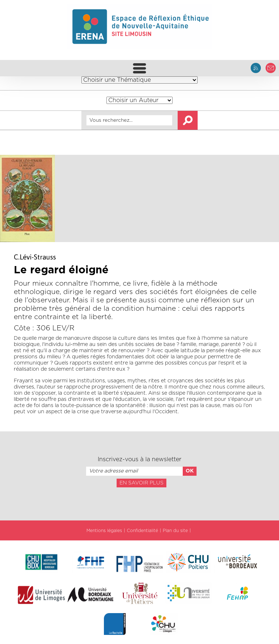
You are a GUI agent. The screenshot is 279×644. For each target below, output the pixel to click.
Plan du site (175, 531)
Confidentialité (142, 531)
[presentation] (139, 503)
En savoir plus (141, 483)
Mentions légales (104, 531)
